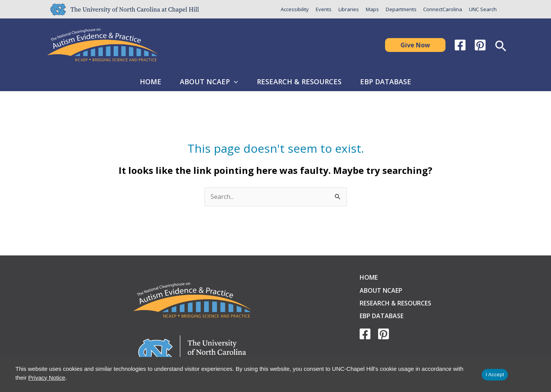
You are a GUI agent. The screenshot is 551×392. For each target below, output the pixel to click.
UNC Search (483, 9)
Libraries (348, 9)
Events (323, 9)
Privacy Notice (47, 378)
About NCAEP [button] (207, 82)
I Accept (495, 374)
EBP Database (392, 82)
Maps (372, 9)
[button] (415, 45)
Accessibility (294, 9)
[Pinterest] (480, 45)
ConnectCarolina (443, 9)
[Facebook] (460, 45)
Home (144, 82)
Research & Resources (301, 82)
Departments (401, 9)
